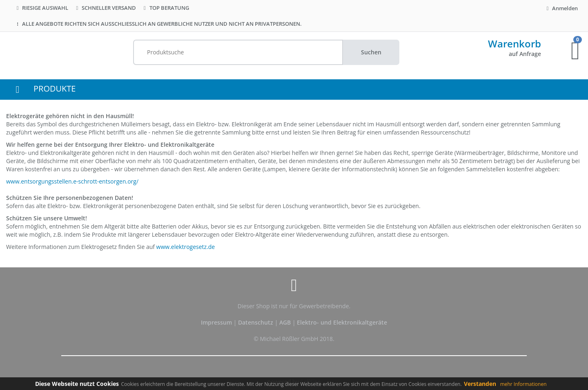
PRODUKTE (55, 89)
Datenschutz (256, 322)
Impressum (217, 322)
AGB (286, 322)
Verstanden (480, 384)
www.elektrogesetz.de (186, 247)
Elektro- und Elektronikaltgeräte (342, 322)
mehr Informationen (523, 384)
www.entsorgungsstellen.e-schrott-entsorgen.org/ (72, 181)
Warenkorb (514, 44)
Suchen (371, 52)
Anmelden (561, 8)
